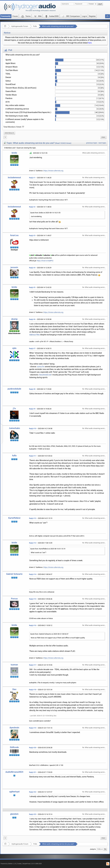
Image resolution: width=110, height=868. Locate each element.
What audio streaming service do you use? (58, 26)
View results (9, 133)
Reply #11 (33, 456)
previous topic (92, 143)
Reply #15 (33, 599)
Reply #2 (32, 207)
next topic (102, 143)
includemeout (14, 178)
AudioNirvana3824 (14, 772)
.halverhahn (14, 428)
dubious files (35, 335)
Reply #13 (33, 543)
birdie (14, 153)
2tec (14, 689)
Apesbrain (14, 728)
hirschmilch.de (45, 375)
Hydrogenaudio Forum (20, 26)
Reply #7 (32, 349)
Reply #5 (32, 287)
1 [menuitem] (5, 137)
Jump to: (93, 849)
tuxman (14, 665)
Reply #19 (33, 728)
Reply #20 (33, 748)
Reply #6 (32, 319)
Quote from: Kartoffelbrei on (48, 549)
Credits (19, 864)
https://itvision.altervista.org (53, 171)
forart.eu (14, 235)
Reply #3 (32, 236)
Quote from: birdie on (45, 213)
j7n (14, 409)
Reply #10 (33, 429)
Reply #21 (33, 772)
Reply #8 (32, 389)
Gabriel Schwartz (14, 574)
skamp (14, 319)
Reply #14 (33, 574)
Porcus (14, 599)
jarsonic (14, 267)
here (90, 43)
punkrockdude (14, 389)
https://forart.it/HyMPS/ (45, 261)
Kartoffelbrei (14, 518)
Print (103, 137)
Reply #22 (33, 792)
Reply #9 (32, 409)
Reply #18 (33, 690)
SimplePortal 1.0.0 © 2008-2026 (32, 864)
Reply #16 (33, 625)
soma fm (41, 367)
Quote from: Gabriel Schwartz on (49, 634)
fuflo (14, 456)
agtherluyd (14, 792)
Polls (35, 26)
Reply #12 (33, 518)
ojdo (14, 348)
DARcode (14, 747)
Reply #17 (33, 665)
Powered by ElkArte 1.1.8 (8, 864)
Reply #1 (32, 178)
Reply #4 (32, 268)
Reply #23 (33, 814)
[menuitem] (9, 133)
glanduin (14, 814)
